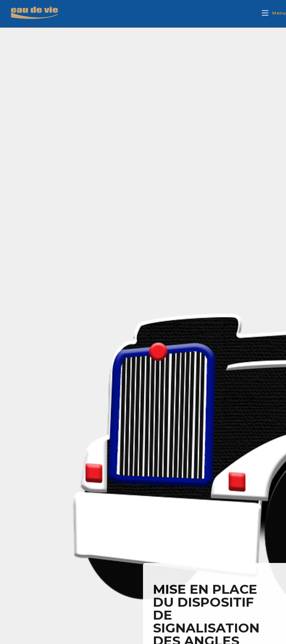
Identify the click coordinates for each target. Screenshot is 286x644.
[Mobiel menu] (274, 13)
